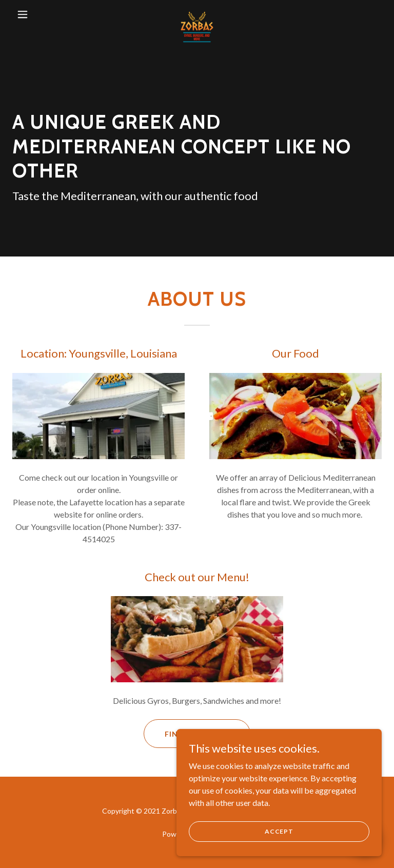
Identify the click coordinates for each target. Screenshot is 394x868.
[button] (29, 14)
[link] (197, 14)
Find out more (197, 734)
